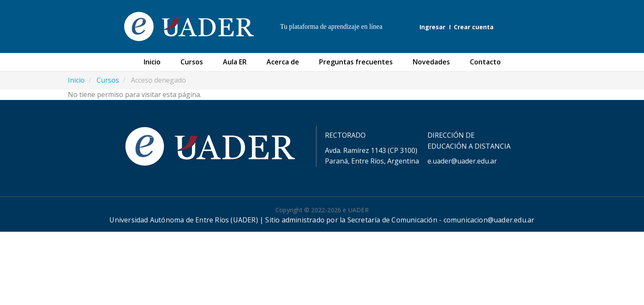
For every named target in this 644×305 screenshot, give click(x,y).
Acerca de (283, 62)
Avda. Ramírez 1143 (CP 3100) (371, 150)
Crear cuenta (474, 27)
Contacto (485, 62)
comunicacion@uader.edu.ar (489, 220)
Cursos (192, 62)
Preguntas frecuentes (356, 62)
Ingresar (432, 27)
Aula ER (235, 62)
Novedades (431, 62)
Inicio (152, 62)
